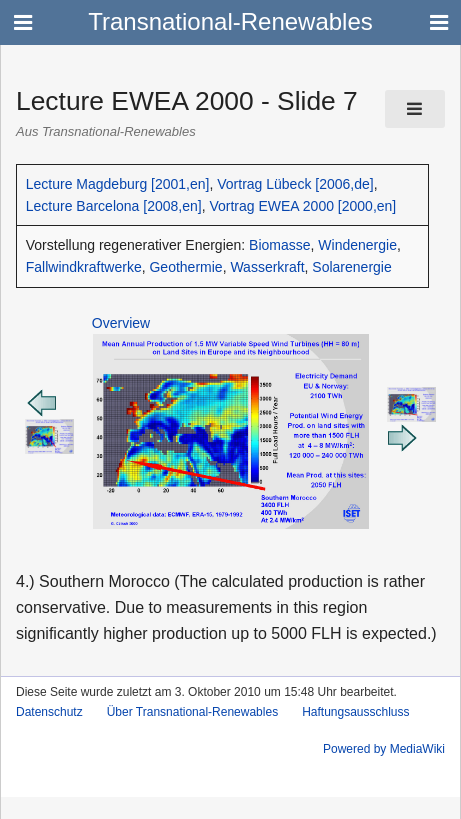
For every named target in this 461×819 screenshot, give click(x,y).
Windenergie (357, 245)
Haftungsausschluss (355, 712)
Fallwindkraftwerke (84, 267)
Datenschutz (49, 712)
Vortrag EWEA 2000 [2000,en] (302, 206)
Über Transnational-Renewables (192, 712)
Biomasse (279, 245)
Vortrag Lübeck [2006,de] (295, 184)
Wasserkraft (267, 267)
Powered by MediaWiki (384, 749)
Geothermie (185, 267)
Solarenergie (351, 267)
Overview (121, 323)
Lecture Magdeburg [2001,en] (118, 184)
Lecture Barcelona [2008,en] (114, 206)
